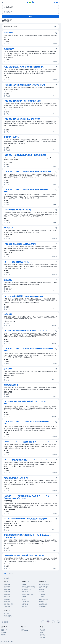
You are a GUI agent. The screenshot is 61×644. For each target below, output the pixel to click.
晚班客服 (42, 589)
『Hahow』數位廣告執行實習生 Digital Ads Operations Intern (27, 460)
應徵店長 (24, 606)
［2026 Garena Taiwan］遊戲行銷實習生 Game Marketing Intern (28, 171)
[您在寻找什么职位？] (30, 7)
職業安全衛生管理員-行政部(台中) (16, 478)
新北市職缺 (7, 589)
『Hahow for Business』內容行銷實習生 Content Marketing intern (26, 402)
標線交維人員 (9, 228)
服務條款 (43, 635)
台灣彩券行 (42, 606)
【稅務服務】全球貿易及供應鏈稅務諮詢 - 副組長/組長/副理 (25, 155)
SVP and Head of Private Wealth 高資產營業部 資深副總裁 (25, 519)
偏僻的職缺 (7, 592)
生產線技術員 (9, 33)
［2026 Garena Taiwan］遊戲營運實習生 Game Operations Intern (26, 191)
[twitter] (53, 622)
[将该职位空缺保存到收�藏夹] (56, 49)
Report (54, 44)
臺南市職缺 (7, 599)
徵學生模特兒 (25, 592)
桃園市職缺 (7, 602)
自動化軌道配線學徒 (11, 385)
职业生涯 (4, 635)
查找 (30, 16)
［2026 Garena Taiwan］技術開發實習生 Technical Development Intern (28, 350)
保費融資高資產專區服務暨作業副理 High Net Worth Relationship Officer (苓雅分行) (28, 536)
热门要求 (8, 578)
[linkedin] (58, 622)
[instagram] (48, 622)
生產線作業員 (25, 602)
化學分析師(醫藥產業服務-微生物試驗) (17, 210)
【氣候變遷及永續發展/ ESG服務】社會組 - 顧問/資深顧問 (24, 555)
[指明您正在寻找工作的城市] (30, 12)
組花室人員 (8, 314)
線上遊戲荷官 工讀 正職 (28, 587)
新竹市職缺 (7, 597)
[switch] (56, 27)
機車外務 (42, 592)
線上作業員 (25, 604)
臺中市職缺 (7, 587)
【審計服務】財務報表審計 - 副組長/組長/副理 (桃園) (22, 101)
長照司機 (24, 597)
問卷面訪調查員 (44, 599)
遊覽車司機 (42, 594)
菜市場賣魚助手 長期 (27, 594)
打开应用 (57, 3)
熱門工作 (6, 613)
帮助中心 (4, 632)
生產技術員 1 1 (9, 49)
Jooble (12, 642)
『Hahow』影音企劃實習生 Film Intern (18, 262)
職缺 (41, 632)
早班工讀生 (8, 369)
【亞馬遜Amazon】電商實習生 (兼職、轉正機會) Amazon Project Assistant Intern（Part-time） (28, 497)
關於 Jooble (5, 630)
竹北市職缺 (7, 606)
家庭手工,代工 (43, 604)
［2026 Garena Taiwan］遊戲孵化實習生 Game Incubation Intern (28, 442)
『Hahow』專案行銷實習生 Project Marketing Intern (23, 296)
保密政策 (43, 637)
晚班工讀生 (8, 280)
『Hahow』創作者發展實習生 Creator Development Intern (25, 330)
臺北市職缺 (7, 584)
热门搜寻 (43, 630)
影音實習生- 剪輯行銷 (11, 137)
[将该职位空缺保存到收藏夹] (56, 33)
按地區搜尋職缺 (8, 616)
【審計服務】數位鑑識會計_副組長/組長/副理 (20, 244)
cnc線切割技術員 (26, 589)
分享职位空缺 (25, 630)
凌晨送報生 (25, 599)
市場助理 (42, 597)
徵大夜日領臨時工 (44, 584)
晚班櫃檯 (42, 602)
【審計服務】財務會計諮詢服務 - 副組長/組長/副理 (22, 119)
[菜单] (2, 2)
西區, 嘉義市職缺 (8, 604)
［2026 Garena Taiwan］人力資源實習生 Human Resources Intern (26, 423)
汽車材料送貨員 (44, 587)
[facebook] (43, 622)
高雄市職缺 (7, 594)
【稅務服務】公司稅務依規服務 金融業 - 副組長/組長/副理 (24, 85)
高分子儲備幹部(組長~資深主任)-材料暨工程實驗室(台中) (24, 67)
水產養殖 (24, 584)
